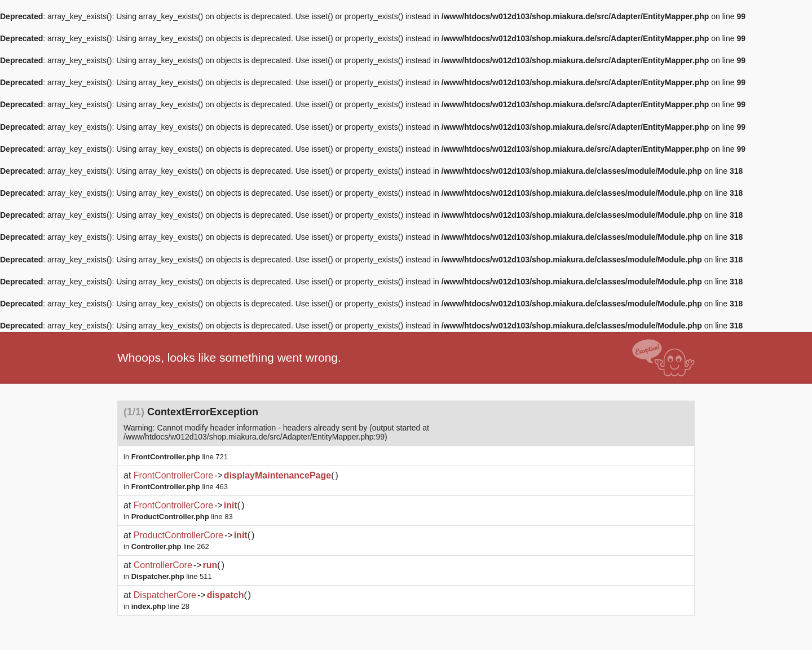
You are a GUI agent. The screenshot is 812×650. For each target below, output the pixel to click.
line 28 (160, 606)
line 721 (180, 457)
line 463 (180, 487)
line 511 (172, 576)
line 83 (182, 517)
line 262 (170, 546)
